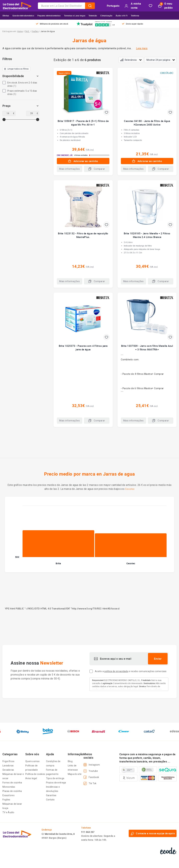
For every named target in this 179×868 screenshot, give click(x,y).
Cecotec (130, 489)
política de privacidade (116, 671)
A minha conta (133, 6)
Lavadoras (8, 766)
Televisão (93, 16)
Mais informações (69, 169)
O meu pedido (165, 6)
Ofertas (6, 16)
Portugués (113, 6)
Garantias (51, 795)
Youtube (91, 771)
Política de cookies (35, 774)
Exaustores (8, 795)
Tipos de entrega (55, 778)
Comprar (159, 374)
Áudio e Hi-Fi (122, 16)
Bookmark (151, 6)
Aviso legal (31, 778)
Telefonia (135, 16)
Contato (50, 800)
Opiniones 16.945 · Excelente (103, 22)
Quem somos (33, 761)
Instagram (92, 765)
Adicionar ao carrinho (83, 161)
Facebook (91, 777)
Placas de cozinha (12, 791)
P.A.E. (27, 31)
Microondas (9, 787)
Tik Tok (90, 783)
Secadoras (8, 770)
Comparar (97, 169)
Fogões (35, 31)
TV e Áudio (8, 812)
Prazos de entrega (56, 783)
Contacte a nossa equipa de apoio (153, 833)
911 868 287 (88, 832)
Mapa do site (75, 774)
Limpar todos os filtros (16, 69)
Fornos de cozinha (12, 783)
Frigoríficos (8, 761)
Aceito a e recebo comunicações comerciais (131, 671)
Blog (70, 761)
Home (20, 31)
